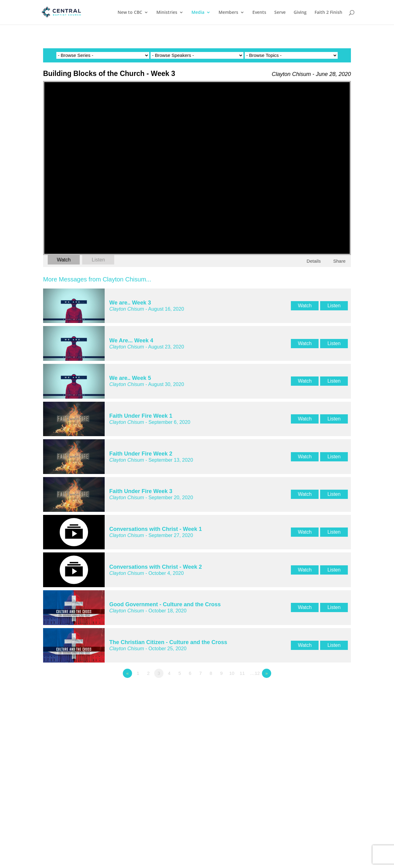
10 (232, 673)
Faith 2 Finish (328, 13)
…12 (255, 673)
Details (314, 261)
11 (242, 673)
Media (198, 13)
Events (259, 13)
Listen (98, 260)
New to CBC (130, 13)
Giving (300, 13)
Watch (64, 260)
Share (339, 261)
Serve (280, 13)
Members (228, 13)
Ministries (167, 13)
